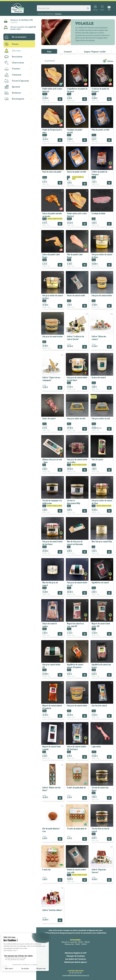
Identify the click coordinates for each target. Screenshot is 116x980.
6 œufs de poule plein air (76, 788)
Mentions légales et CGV (76, 953)
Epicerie (12, 87)
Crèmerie (13, 75)
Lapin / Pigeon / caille (95, 52)
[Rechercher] (64, 8)
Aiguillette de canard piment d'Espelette (75, 666)
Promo (12, 44)
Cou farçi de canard (99, 706)
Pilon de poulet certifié (100, 130)
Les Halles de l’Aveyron (76, 959)
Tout (49, 52)
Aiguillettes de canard (100, 582)
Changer (14, 22)
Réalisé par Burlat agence (76, 962)
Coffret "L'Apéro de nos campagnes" (51, 379)
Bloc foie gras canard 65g (102, 541)
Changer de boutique (76, 956)
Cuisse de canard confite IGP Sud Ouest (77, 748)
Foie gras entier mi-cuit (76, 418)
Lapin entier (96, 747)
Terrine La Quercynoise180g (74, 502)
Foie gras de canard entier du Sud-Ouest (77, 379)
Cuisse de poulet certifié (76, 172)
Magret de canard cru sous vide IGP (75, 625)
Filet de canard (97, 459)
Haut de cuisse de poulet (52, 172)
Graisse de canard (99, 377)
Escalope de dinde (98, 213)
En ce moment (15, 37)
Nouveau (13, 51)
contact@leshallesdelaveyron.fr (76, 975)
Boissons (13, 93)
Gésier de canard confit (76, 295)
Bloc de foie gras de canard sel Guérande (75, 543)
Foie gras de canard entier (102, 295)
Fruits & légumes (17, 81)
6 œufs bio (46, 870)
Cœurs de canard (49, 418)
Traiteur (12, 69)
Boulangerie (14, 99)
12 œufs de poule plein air (77, 829)
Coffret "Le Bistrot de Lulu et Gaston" (75, 338)
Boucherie (13, 57)
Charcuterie (14, 63)
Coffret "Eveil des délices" (52, 910)
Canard (68, 52)
